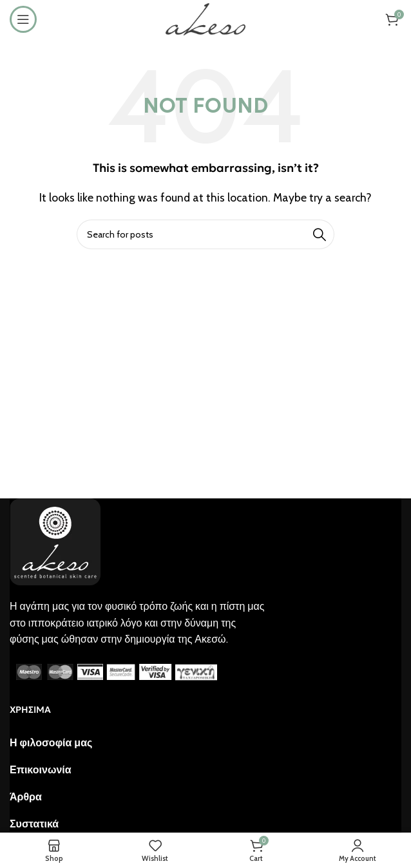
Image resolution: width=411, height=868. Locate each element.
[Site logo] (205, 18)
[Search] (205, 234)
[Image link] (55, 541)
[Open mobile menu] (23, 19)
